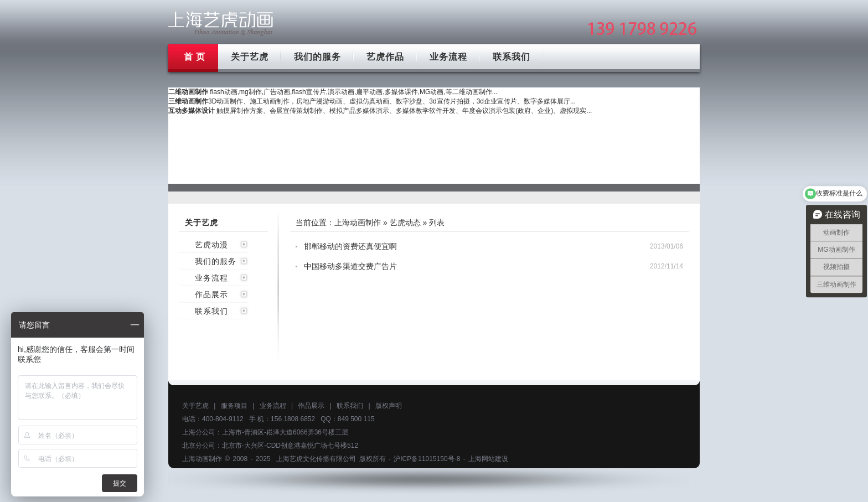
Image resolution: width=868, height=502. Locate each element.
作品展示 (211, 294)
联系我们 (512, 57)
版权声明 (389, 406)
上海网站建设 (488, 459)
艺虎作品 (385, 57)
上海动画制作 (358, 222)
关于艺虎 (250, 57)
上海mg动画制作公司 (221, 24)
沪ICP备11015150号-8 (427, 459)
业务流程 (448, 57)
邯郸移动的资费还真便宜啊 (350, 246)
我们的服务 (317, 57)
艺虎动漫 (211, 245)
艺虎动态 (405, 222)
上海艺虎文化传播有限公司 (316, 459)
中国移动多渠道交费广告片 (350, 266)
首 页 (195, 57)
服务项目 (234, 406)
